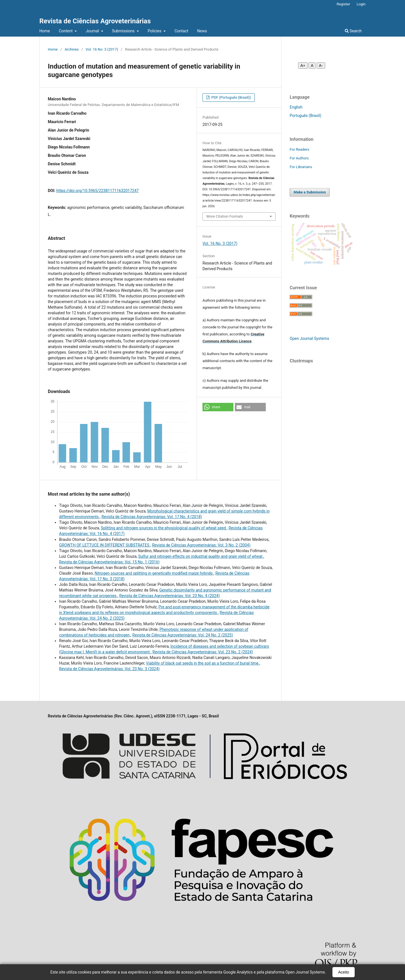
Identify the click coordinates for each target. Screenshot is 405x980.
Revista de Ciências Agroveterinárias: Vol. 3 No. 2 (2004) (201, 545)
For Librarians (301, 167)
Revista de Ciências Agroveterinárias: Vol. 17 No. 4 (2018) (152, 517)
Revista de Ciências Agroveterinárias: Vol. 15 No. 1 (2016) (109, 562)
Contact (181, 31)
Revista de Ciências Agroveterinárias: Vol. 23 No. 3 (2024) (109, 669)
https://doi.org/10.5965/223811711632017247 (97, 191)
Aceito (344, 972)
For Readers (300, 149)
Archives (72, 49)
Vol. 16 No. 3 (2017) (102, 49)
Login (361, 4)
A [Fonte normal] (312, 66)
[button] (218, 407)
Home (45, 31)
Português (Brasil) (305, 116)
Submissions (124, 31)
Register (343, 4)
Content (66, 31)
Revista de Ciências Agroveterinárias (95, 21)
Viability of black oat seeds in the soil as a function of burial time (203, 663)
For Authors (299, 158)
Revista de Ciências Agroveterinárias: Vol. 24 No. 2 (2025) (183, 635)
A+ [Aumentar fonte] (303, 66)
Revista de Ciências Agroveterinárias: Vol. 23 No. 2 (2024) (203, 652)
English (296, 107)
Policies (155, 31)
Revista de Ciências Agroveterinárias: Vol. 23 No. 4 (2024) (169, 596)
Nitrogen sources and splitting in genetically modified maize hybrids (154, 573)
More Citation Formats (225, 216)
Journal (93, 31)
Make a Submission (310, 192)
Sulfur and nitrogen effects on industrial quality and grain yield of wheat (201, 556)
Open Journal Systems (309, 338)
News (202, 31)
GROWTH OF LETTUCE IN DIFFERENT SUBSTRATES (105, 545)
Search (353, 31)
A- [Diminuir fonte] (321, 66)
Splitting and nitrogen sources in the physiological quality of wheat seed (164, 528)
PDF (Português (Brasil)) (231, 97)
